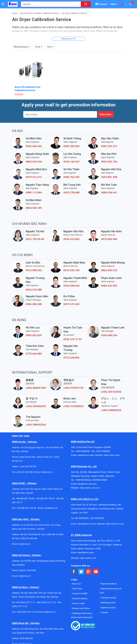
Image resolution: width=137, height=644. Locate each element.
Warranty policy (108, 603)
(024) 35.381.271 (45, 457)
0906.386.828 (34, 304)
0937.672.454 (71, 304)
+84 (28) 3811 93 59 (45, 498)
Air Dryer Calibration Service (74, 13)
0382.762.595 (71, 177)
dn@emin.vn (50, 612)
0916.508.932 (34, 270)
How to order (78, 603)
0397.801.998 (109, 177)
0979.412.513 (34, 177)
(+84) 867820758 (28, 466)
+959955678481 (100, 480)
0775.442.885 (34, 354)
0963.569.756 (109, 162)
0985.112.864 (34, 193)
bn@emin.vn (24, 544)
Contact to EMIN (79, 594)
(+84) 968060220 (111, 410)
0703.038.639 (71, 286)
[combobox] (49, 4)
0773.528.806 (71, 358)
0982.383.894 (71, 146)
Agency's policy (108, 607)
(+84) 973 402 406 (29, 538)
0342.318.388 (34, 290)
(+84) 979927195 (73, 388)
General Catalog (79, 598)
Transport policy (108, 598)
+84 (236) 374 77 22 (46, 602)
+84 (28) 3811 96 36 (25, 498)
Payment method (108, 584)
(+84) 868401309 (36, 388)
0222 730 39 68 (35, 239)
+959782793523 (83, 480)
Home (15, 13)
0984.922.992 (109, 286)
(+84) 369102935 (111, 392)
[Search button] (86, 4)
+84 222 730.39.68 (28, 534)
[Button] (3, 4)
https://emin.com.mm (90, 488)
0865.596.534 (34, 162)
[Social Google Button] (89, 572)
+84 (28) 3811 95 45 (26, 508)
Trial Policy (77, 589)
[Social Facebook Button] (74, 572)
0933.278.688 (71, 193)
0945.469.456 (34, 146)
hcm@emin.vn (51, 508)
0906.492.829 (34, 335)
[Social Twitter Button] (81, 572)
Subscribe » (106, 114)
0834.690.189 (34, 208)
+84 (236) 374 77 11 (25, 602)
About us (76, 584)
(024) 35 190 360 (25, 472)
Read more (67, 39)
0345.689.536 (109, 335)
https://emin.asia (112, 455)
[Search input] (49, 4)
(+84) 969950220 (36, 406)
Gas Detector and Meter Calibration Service (40, 13)
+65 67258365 (103, 451)
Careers (104, 612)
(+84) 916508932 (73, 406)
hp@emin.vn (24, 576)
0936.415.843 (71, 239)
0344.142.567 (71, 162)
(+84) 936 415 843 (55, 534)
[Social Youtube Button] (96, 572)
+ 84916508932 (83, 451)
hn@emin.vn (47, 472)
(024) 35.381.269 (27, 457)
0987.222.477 (109, 146)
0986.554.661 (109, 193)
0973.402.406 (109, 239)
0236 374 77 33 (73, 339)
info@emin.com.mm (87, 484)
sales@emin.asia (86, 455)
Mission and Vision (81, 608)
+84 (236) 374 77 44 (26, 612)
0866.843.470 (109, 270)
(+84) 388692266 (36, 425)
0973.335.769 (71, 270)
